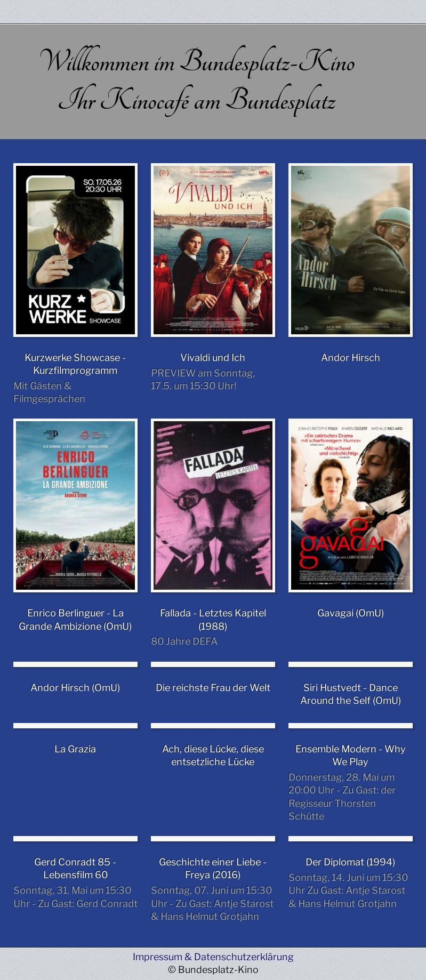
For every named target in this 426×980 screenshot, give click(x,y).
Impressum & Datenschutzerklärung (213, 957)
